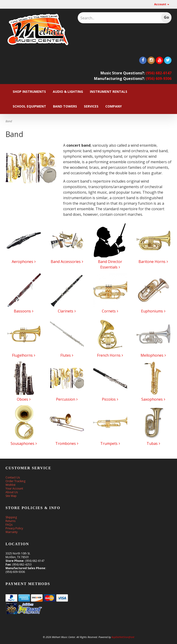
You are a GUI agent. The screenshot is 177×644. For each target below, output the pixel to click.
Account (162, 4)
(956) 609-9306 (159, 79)
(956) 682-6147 (159, 73)
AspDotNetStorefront (123, 637)
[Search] (111, 18)
